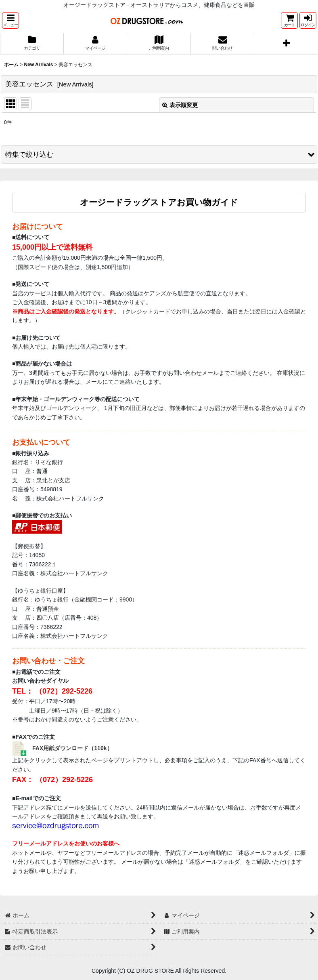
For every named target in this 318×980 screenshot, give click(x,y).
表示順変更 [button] (180, 105)
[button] (10, 20)
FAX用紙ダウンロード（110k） (72, 748)
